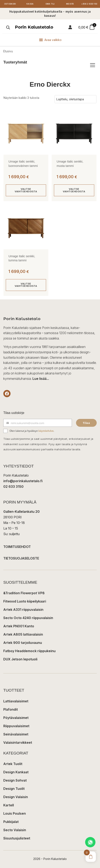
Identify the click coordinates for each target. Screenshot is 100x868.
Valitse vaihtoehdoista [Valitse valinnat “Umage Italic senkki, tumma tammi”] (26, 285)
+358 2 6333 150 (89, 4)
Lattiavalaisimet (16, 701)
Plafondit (11, 709)
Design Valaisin (16, 797)
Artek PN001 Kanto (19, 626)
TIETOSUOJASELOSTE (21, 558)
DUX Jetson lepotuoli (20, 659)
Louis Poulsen (15, 813)
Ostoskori (10, 4)
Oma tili (50, 4)
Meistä (70, 4)
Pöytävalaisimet (16, 718)
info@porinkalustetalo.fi (23, 481)
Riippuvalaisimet (16, 726)
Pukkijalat (11, 822)
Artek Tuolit (13, 764)
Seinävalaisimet (16, 734)
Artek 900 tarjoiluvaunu (23, 643)
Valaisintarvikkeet (18, 742)
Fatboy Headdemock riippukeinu (29, 651)
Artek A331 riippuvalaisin (23, 610)
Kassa (30, 4)
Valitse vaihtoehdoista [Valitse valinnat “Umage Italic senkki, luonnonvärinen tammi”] (26, 190)
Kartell (9, 805)
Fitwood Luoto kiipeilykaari (25, 601)
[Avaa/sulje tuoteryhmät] (93, 65)
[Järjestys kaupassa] (76, 99)
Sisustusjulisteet (17, 838)
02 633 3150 (13, 487)
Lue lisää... (41, 379)
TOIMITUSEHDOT (17, 547)
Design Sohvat (15, 780)
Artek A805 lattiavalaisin (23, 634)
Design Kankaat (16, 772)
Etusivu (8, 51)
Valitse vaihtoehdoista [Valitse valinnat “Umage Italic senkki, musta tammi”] (74, 190)
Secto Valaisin (15, 830)
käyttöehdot (46, 431)
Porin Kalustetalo (34, 27)
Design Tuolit (14, 789)
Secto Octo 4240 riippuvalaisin (28, 618)
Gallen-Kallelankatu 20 (21, 512)
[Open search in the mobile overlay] (8, 27)
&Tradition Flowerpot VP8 (24, 593)
